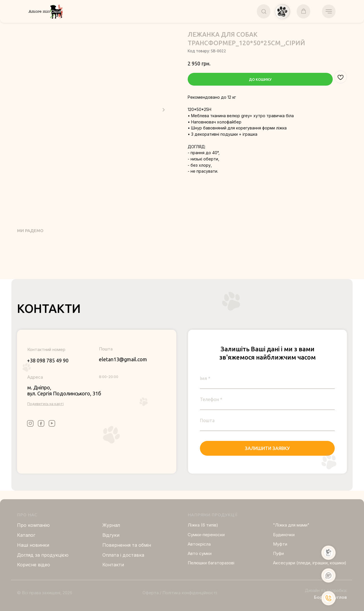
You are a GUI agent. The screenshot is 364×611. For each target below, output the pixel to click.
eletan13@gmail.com (123, 359)
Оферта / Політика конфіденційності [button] (180, 593)
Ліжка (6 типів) (203, 525)
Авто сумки (200, 553)
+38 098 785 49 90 (48, 360)
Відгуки (111, 535)
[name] (267, 378)
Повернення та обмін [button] (127, 545)
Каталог (26, 535)
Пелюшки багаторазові (211, 563)
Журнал (111, 525)
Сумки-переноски (206, 535)
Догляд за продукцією (43, 555)
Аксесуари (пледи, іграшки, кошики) (310, 563)
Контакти (113, 565)
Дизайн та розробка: (326, 590)
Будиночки (284, 535)
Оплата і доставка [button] (123, 555)
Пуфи (278, 553)
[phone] (267, 399)
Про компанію (33, 525)
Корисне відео (34, 565)
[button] (264, 11)
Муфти (280, 544)
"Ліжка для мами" (291, 525)
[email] (267, 420)
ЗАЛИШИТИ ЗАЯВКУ (267, 448)
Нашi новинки (33, 545)
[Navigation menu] (329, 11)
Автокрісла (199, 544)
